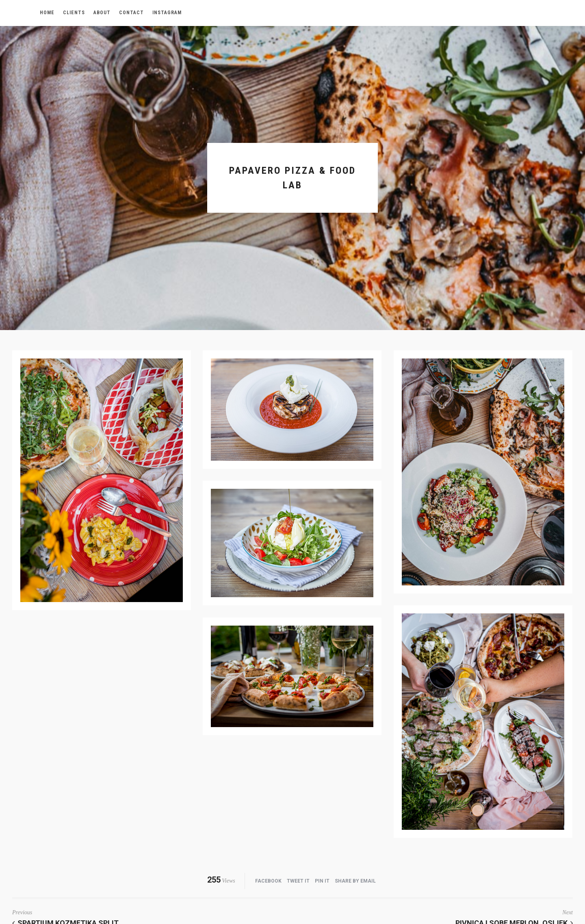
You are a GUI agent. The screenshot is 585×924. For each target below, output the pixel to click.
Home (47, 13)
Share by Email (355, 881)
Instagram (167, 13)
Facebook (268, 881)
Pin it (322, 881)
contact (131, 13)
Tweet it (298, 881)
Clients (74, 13)
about (102, 13)
